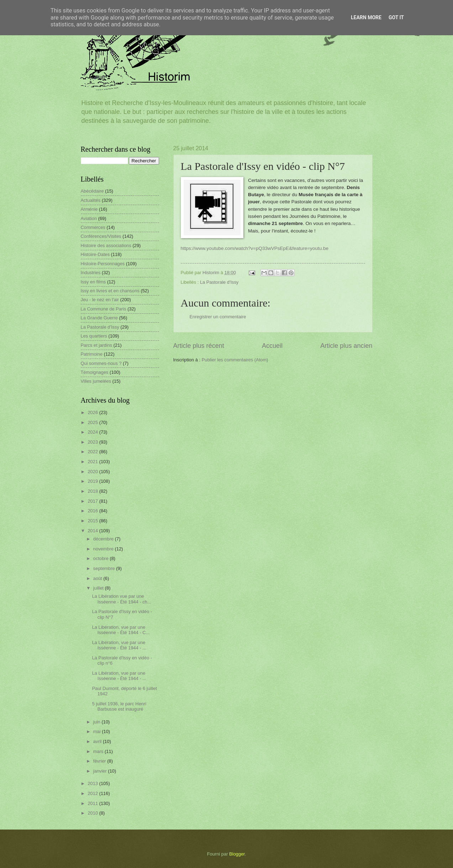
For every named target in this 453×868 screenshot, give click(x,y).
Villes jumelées (96, 381)
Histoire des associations (106, 245)
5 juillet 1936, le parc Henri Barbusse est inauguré (119, 706)
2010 (93, 813)
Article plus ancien (346, 346)
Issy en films (93, 282)
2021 (93, 462)
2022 (93, 452)
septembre (105, 568)
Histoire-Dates (95, 254)
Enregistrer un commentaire (218, 317)
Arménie (89, 209)
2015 (93, 521)
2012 (93, 793)
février (100, 761)
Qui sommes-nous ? (101, 363)
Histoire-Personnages (103, 264)
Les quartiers (94, 336)
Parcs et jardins (97, 345)
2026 (93, 412)
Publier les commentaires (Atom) (235, 360)
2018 (93, 491)
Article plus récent (199, 346)
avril (98, 741)
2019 (93, 481)
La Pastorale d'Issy (219, 282)
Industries (91, 273)
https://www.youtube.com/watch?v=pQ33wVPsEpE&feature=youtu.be (255, 248)
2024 (93, 432)
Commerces (93, 227)
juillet (99, 588)
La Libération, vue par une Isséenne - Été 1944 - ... (119, 645)
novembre (104, 549)
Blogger (237, 854)
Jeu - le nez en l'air (100, 300)
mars (99, 751)
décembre (104, 539)
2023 (93, 442)
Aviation (89, 218)
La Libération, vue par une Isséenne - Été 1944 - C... (121, 630)
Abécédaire (92, 191)
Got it (396, 17)
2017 (93, 501)
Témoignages (95, 372)
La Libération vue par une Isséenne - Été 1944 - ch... (122, 599)
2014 (93, 531)
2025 (93, 422)
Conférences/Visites (101, 236)
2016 (93, 511)
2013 (93, 783)
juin (98, 722)
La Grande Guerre (99, 318)
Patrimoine (92, 354)
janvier (101, 771)
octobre (102, 558)
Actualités (91, 200)
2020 (93, 472)
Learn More (366, 17)
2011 (93, 803)
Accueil (272, 346)
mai (98, 731)
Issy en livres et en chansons (110, 291)
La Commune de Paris (104, 309)
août (98, 578)
